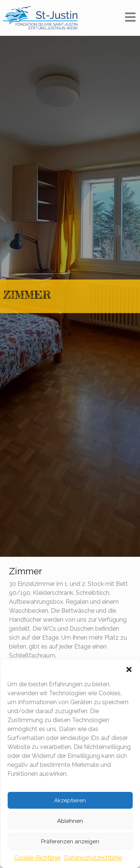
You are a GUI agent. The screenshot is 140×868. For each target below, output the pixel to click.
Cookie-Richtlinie (37, 858)
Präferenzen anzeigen (70, 842)
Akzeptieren (70, 800)
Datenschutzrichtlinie (93, 858)
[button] (129, 669)
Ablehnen (70, 821)
